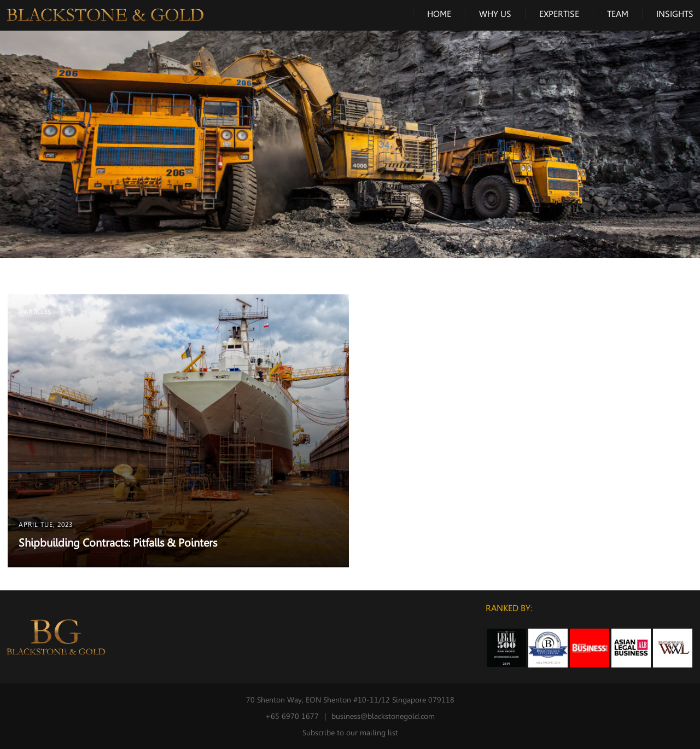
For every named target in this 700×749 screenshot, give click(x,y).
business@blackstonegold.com (383, 716)
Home (439, 14)
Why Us (495, 14)
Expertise (559, 14)
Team (618, 14)
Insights (675, 14)
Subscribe (319, 733)
